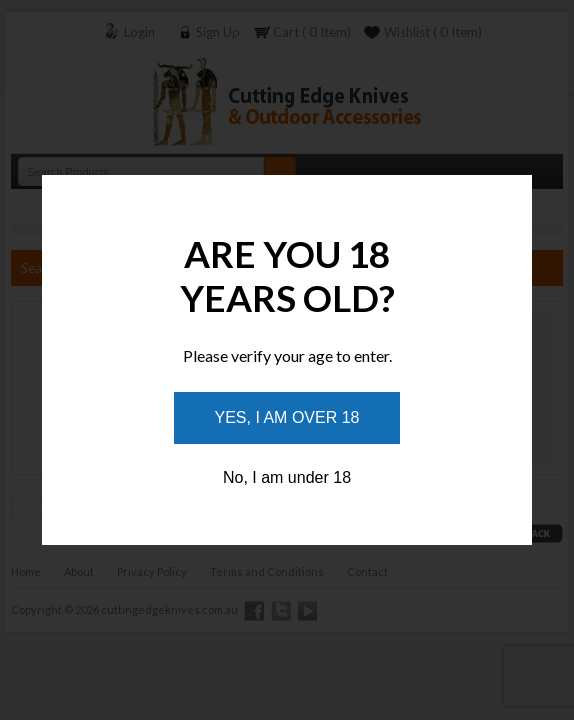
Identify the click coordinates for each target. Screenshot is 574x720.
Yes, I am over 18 (287, 417)
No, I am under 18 (287, 477)
